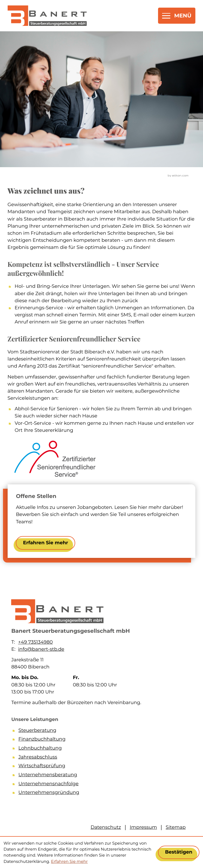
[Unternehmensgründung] (105, 794)
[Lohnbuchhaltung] (105, 749)
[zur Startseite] (47, 16)
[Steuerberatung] (105, 731)
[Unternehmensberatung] (105, 776)
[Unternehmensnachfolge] (105, 785)
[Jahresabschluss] (105, 758)
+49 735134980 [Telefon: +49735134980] (35, 642)
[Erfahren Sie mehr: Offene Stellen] (46, 543)
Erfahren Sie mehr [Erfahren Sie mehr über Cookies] (69, 861)
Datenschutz (106, 827)
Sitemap (176, 827)
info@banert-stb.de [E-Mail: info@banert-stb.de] (41, 649)
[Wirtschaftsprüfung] (105, 767)
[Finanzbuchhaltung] (105, 740)
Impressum (143, 827)
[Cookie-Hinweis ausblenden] (179, 852)
